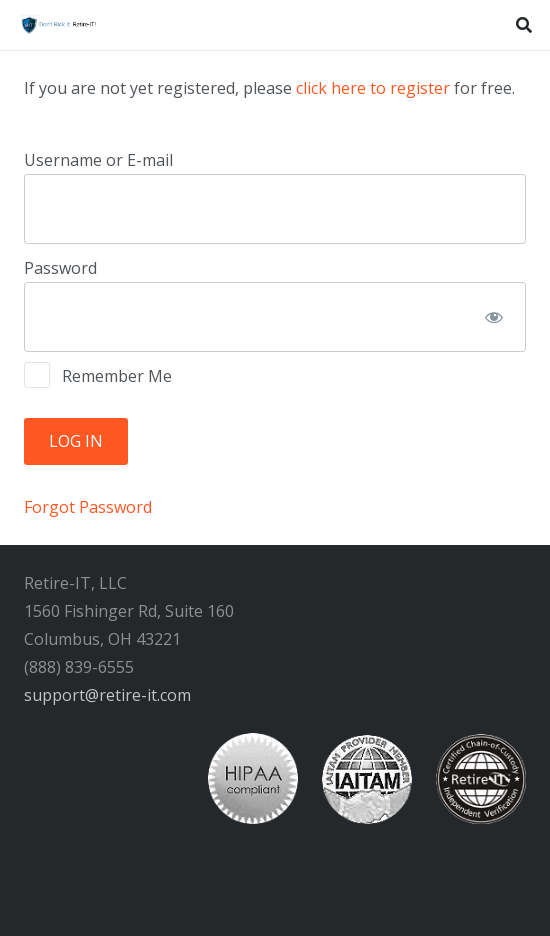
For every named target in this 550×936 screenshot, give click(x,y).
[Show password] (493, 317)
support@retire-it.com (107, 695)
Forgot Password (88, 507)
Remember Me (98, 375)
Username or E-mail (98, 160)
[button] (524, 25)
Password (60, 268)
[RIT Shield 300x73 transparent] (57, 25)
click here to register (373, 88)
